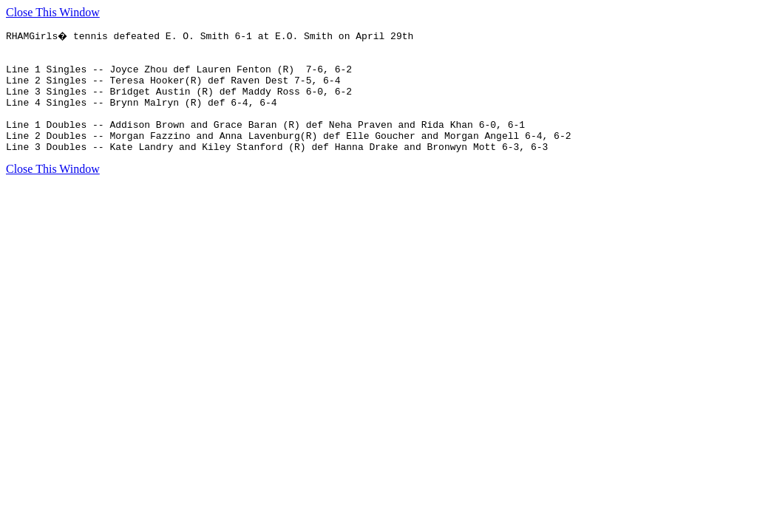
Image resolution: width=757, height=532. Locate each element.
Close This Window (53, 12)
